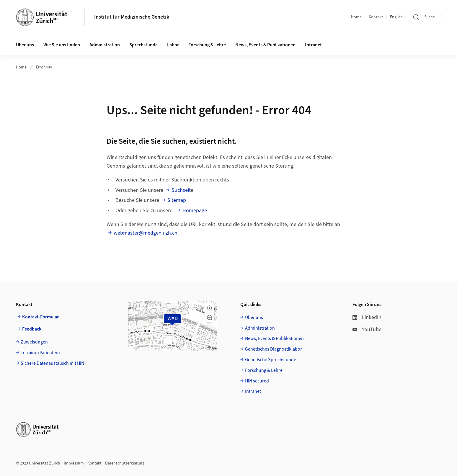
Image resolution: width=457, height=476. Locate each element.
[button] (210, 308)
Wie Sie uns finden (62, 45)
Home (356, 17)
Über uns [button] (25, 45)
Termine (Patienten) (40, 353)
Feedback (32, 329)
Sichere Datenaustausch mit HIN (52, 363)
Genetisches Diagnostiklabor (274, 349)
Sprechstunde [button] (143, 45)
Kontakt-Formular (40, 317)
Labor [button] (173, 45)
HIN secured (257, 381)
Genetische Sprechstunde (271, 360)
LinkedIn (367, 317)
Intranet (313, 45)
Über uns (254, 318)
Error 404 (44, 67)
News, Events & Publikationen (265, 45)
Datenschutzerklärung (125, 463)
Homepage (195, 211)
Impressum (74, 463)
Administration (260, 328)
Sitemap (177, 200)
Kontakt (376, 17)
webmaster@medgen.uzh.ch (146, 233)
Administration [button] (105, 45)
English (396, 17)
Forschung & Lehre (207, 45)
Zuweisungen (34, 342)
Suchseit (181, 190)
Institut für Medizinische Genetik (132, 17)
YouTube (367, 329)
